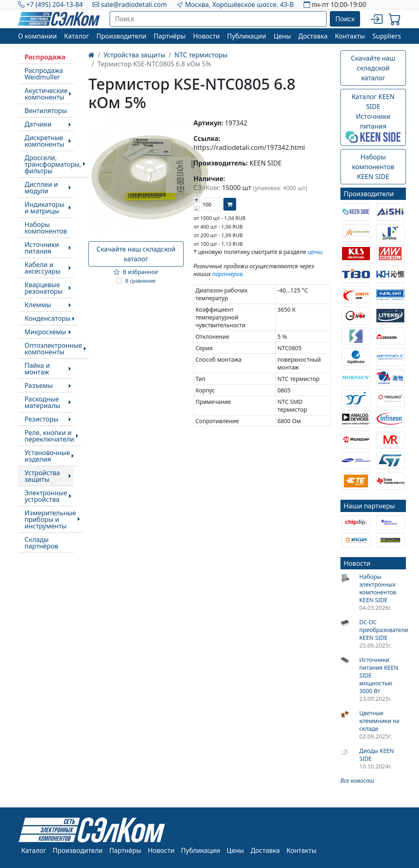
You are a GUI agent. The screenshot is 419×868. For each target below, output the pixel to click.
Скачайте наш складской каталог (136, 254)
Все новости (357, 781)
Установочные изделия (47, 456)
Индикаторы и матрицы (44, 208)
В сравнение (141, 281)
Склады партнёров (42, 543)
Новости (206, 36)
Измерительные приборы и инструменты (50, 519)
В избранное (136, 272)
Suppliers (387, 36)
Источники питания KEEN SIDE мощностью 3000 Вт (379, 675)
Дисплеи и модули (41, 188)
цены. (316, 252)
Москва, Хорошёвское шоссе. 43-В (239, 5)
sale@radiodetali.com (134, 5)
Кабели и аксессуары (43, 268)
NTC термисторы (201, 55)
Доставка (313, 36)
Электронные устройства (46, 496)
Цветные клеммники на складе (379, 721)
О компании (37, 36)
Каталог (77, 36)
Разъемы (39, 385)
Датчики (38, 124)
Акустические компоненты (46, 94)
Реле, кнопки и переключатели (49, 436)
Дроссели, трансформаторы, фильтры (53, 164)
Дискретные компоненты (44, 141)
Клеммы (38, 305)
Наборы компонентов (46, 228)
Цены (282, 36)
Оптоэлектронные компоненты (53, 349)
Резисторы (42, 419)
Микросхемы (45, 332)
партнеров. (228, 274)
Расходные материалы (42, 402)
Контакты (350, 36)
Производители (121, 36)
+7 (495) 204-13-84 (54, 5)
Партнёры (170, 36)
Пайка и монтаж (37, 369)
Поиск (345, 19)
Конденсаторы (48, 318)
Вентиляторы (46, 111)
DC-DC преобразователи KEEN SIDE (383, 630)
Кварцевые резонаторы (44, 288)
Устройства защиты (42, 476)
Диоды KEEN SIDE (377, 755)
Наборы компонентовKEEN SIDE (373, 167)
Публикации (247, 36)
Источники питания (42, 248)
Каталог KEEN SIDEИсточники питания (373, 118)
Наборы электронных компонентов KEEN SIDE (378, 588)
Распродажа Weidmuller (44, 74)
